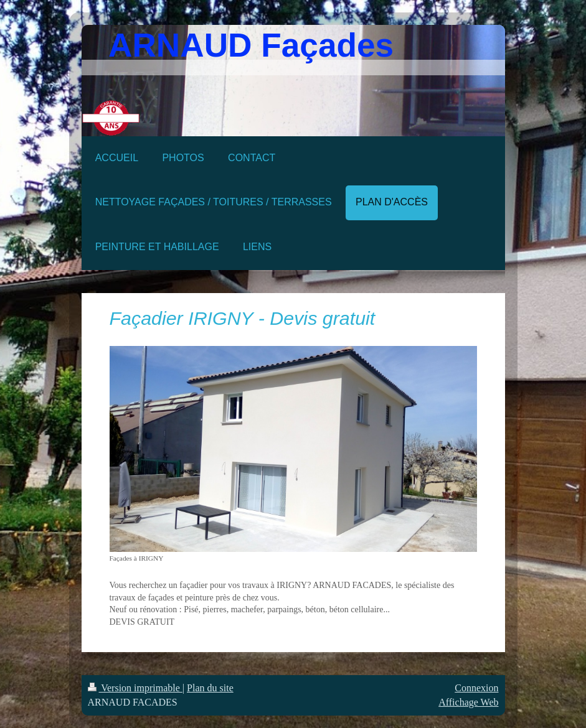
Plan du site (210, 688)
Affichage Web (468, 702)
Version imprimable (135, 688)
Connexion (476, 688)
